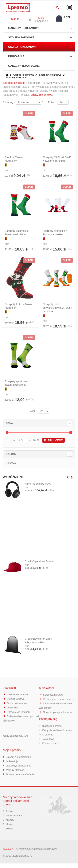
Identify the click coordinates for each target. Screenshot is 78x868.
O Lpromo (48, 741)
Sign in (15, 19)
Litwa (9, 829)
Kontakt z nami (51, 750)
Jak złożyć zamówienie (20, 771)
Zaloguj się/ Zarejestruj (20, 763)
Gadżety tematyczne (24, 66)
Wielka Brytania (15, 821)
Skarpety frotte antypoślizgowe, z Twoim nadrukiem (57, 308)
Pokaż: (52, 102)
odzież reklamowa (41, 95)
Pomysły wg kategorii (20, 711)
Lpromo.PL (9, 854)
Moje (41, 18)
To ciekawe (49, 746)
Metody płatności (16, 776)
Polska (10, 816)
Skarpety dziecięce (14, 83)
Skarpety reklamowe (50, 75)
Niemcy (10, 825)
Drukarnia (16, 56)
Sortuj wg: (8, 102)
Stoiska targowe (21, 37)
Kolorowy (11, 463)
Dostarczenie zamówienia (21, 780)
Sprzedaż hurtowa (54, 695)
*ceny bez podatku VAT (16, 734)
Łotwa (10, 833)
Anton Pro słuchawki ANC (38, 484)
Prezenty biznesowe (19, 694)
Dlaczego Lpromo (53, 733)
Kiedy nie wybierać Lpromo (58, 737)
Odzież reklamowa (22, 47)
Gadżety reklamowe (24, 28)
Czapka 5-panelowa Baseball (40, 561)
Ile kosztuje (13, 767)
